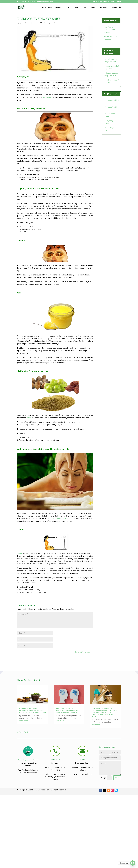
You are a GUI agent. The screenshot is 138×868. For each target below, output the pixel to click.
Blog (112, 2)
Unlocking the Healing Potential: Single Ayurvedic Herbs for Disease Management (33, 710)
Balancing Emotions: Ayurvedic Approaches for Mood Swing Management (67, 710)
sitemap (118, 2)
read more (23, 721)
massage (76, 7)
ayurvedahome (25, 23)
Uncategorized (49, 23)
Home (44, 7)
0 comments (61, 23)
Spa (85, 7)
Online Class (103, 7)
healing (93, 7)
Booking (114, 7)
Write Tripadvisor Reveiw (28, 760)
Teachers (94, 2)
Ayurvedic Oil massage (63, 518)
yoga (67, 7)
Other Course (103, 2)
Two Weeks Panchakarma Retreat (109, 29)
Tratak (20, 553)
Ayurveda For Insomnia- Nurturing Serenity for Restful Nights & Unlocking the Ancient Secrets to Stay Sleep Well (105, 712)
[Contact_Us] (133, 863)
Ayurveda (58, 7)
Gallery (50, 7)
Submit (117, 778)
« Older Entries (23, 732)
